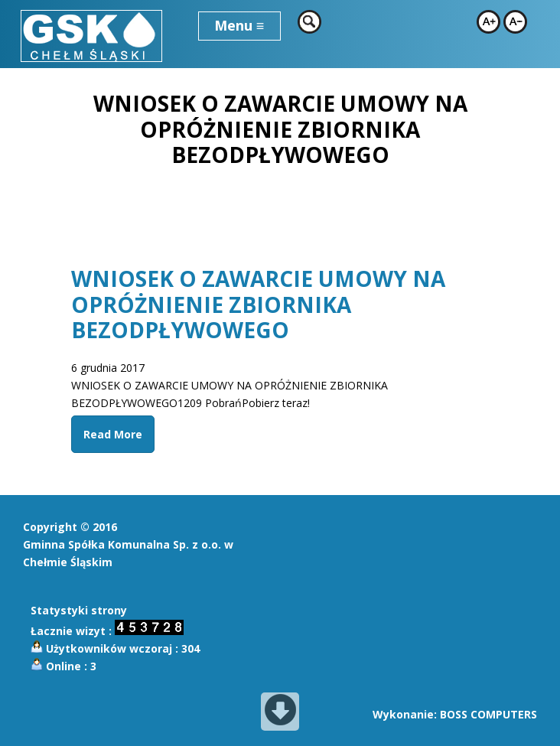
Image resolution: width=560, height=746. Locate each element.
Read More (113, 434)
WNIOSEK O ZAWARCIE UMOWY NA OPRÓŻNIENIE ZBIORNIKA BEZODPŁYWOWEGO (258, 304)
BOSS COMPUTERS (488, 714)
